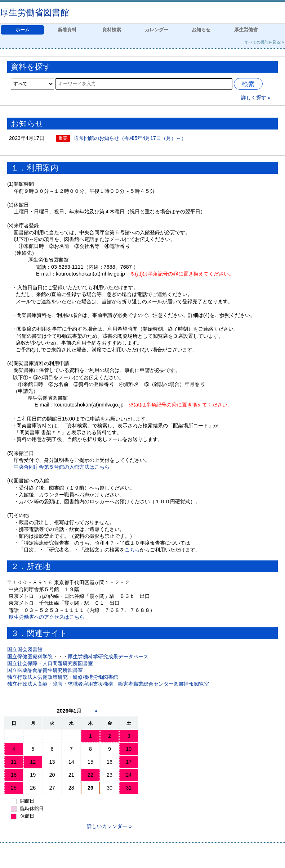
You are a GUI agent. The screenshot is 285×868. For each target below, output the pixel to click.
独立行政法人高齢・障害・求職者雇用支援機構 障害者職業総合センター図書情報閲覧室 (108, 684)
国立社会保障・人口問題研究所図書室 (50, 663)
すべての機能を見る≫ (264, 42)
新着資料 (67, 30)
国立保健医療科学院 (30, 656)
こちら (132, 550)
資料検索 (112, 30)
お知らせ (201, 30)
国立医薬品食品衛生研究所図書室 (45, 670)
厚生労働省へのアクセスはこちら (46, 617)
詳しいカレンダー (107, 826)
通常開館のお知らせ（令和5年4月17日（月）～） (130, 138)
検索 (248, 84)
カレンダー (157, 30)
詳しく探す (254, 97)
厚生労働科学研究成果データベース (108, 656)
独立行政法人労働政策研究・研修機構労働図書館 (63, 677)
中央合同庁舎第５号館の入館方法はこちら (62, 467)
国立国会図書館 (25, 649)
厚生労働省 (246, 30)
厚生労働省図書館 (35, 12)
